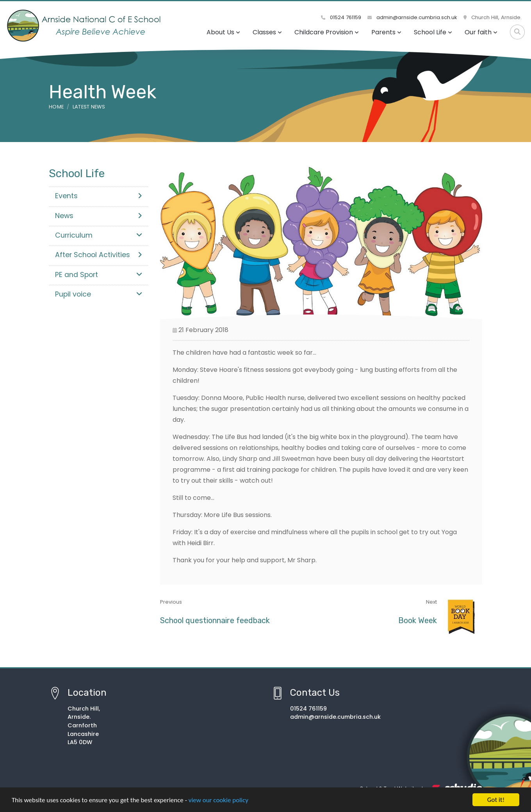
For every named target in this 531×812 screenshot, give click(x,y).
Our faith (481, 32)
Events (99, 196)
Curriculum (99, 235)
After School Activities (99, 255)
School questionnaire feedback (215, 620)
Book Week (418, 620)
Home (56, 107)
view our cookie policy (218, 802)
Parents (386, 32)
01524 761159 (341, 17)
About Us (223, 32)
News (99, 216)
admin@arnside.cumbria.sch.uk (412, 17)
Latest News (89, 107)
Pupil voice (99, 294)
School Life (433, 32)
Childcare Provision (327, 32)
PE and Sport (99, 275)
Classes (267, 32)
